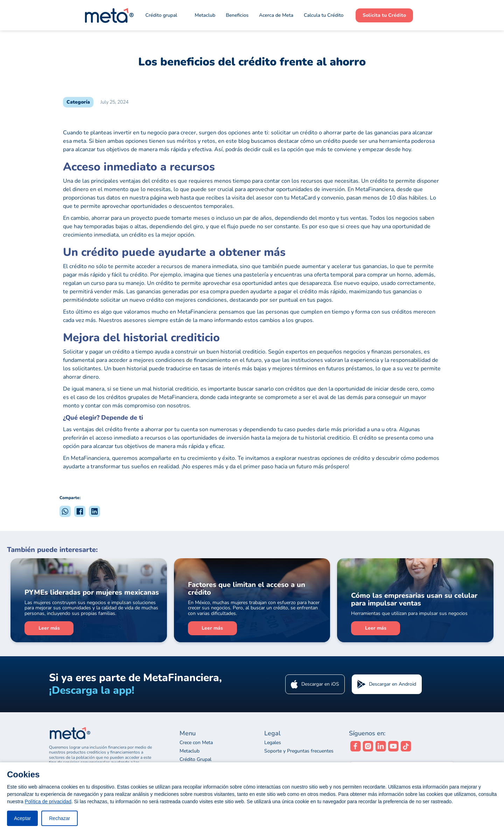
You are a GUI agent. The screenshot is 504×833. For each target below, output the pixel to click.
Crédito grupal (161, 15)
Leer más (49, 628)
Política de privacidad (48, 801)
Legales (273, 743)
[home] (109, 15)
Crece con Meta (196, 743)
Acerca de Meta (276, 15)
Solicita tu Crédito (384, 15)
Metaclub (190, 751)
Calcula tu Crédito (324, 15)
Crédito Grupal (195, 760)
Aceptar (22, 818)
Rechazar (59, 818)
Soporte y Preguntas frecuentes (299, 751)
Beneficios (237, 15)
